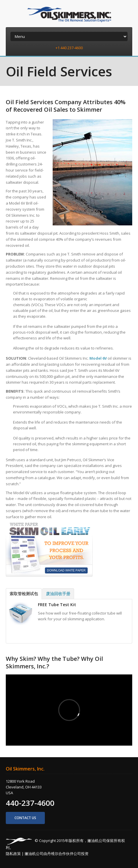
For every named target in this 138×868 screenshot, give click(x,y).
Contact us (25, 818)
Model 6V (98, 358)
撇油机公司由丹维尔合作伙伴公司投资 (57, 854)
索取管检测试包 (24, 594)
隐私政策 (13, 854)
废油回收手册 (58, 594)
